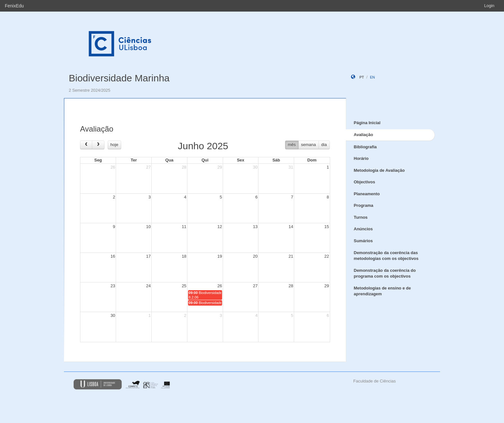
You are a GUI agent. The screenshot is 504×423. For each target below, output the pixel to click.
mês (292, 145)
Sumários (363, 241)
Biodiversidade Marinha (119, 78)
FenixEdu (14, 6)
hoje (114, 145)
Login (489, 6)
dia (324, 145)
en (372, 77)
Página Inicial (367, 123)
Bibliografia (365, 147)
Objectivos (364, 182)
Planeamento (367, 194)
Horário (361, 158)
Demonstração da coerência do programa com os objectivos (385, 273)
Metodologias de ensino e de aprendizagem (382, 291)
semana (309, 145)
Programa (364, 205)
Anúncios (363, 229)
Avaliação (364, 135)
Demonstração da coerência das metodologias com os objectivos (386, 256)
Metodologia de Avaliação (379, 170)
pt (362, 77)
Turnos (361, 217)
